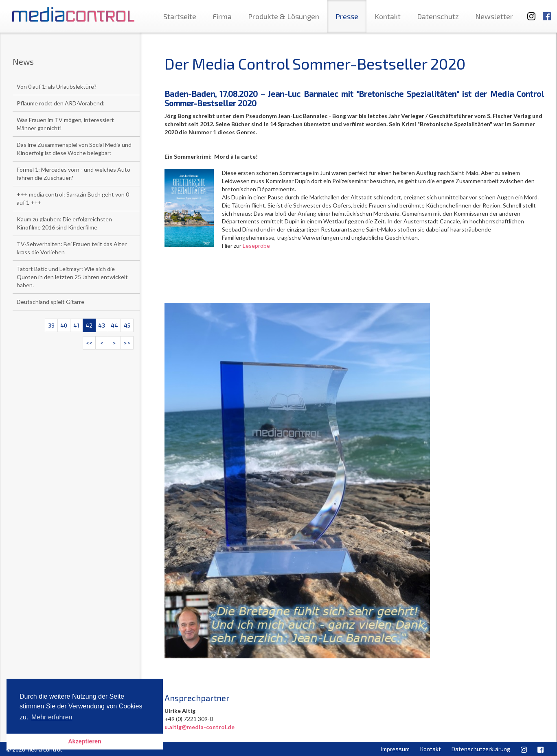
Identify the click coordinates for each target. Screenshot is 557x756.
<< (89, 343)
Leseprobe (256, 246)
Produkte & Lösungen (284, 16)
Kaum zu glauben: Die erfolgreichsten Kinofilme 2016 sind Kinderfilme (64, 223)
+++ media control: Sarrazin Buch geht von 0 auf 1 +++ (73, 198)
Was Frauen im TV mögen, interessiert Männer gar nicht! (65, 124)
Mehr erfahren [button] (52, 717)
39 (51, 325)
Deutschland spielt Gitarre (50, 302)
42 (89, 325)
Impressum (395, 749)
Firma (222, 16)
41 (76, 325)
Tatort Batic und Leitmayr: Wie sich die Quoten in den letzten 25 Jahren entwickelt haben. (72, 277)
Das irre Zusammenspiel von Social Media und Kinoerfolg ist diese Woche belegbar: (74, 149)
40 (64, 325)
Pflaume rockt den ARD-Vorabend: (61, 103)
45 (127, 325)
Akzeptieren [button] (85, 741)
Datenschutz (438, 16)
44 (114, 325)
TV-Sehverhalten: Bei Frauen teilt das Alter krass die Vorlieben (72, 248)
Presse (347, 16)
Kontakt (388, 16)
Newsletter (494, 16)
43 (102, 325)
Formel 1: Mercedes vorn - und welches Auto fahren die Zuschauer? (73, 174)
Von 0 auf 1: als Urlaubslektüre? (57, 86)
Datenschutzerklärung (481, 749)
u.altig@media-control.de (200, 727)
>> (127, 343)
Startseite (180, 16)
